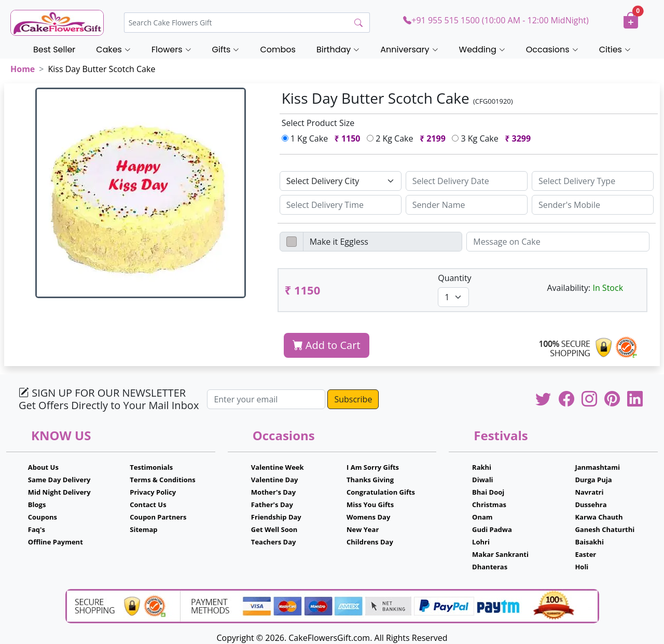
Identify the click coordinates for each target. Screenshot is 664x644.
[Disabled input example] (383, 242)
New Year (363, 529)
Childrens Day (370, 542)
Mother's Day (273, 492)
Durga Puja (593, 480)
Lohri (481, 542)
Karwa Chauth (599, 517)
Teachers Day (274, 542)
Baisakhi (589, 542)
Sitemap (143, 529)
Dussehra (591, 505)
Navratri (589, 492)
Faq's (37, 529)
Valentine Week (278, 467)
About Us (43, 467)
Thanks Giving (370, 480)
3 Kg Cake (493, 138)
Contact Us (148, 505)
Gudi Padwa (492, 529)
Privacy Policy (153, 492)
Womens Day (368, 517)
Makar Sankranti (500, 554)
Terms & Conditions (163, 480)
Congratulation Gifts (381, 492)
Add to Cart (327, 345)
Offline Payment (56, 542)
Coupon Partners (158, 517)
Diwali (483, 480)
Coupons (43, 517)
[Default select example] (341, 181)
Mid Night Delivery (59, 492)
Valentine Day (275, 480)
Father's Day (272, 505)
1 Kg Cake (323, 138)
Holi (582, 567)
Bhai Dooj (488, 492)
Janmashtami (597, 467)
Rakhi (482, 467)
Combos (278, 50)
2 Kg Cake (408, 138)
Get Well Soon (274, 529)
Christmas (489, 505)
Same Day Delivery (59, 480)
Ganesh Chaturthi (605, 529)
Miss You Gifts (370, 505)
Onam (482, 517)
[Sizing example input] (467, 181)
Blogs (37, 505)
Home (23, 69)
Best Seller (54, 50)
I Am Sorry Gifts (373, 467)
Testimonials (151, 467)
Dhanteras (490, 567)
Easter (585, 554)
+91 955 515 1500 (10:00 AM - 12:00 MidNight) (496, 20)
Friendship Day (276, 517)
